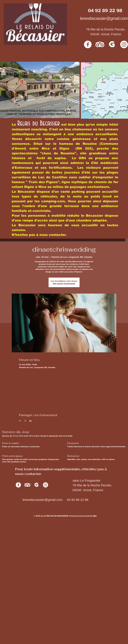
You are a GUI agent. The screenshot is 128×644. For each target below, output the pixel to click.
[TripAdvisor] (100, 44)
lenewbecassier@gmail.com (104, 18)
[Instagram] (46, 485)
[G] (112, 44)
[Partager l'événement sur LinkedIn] (30, 421)
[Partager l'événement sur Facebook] (20, 421)
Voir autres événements (64, 284)
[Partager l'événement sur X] (25, 421)
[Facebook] (88, 44)
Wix (95, 516)
